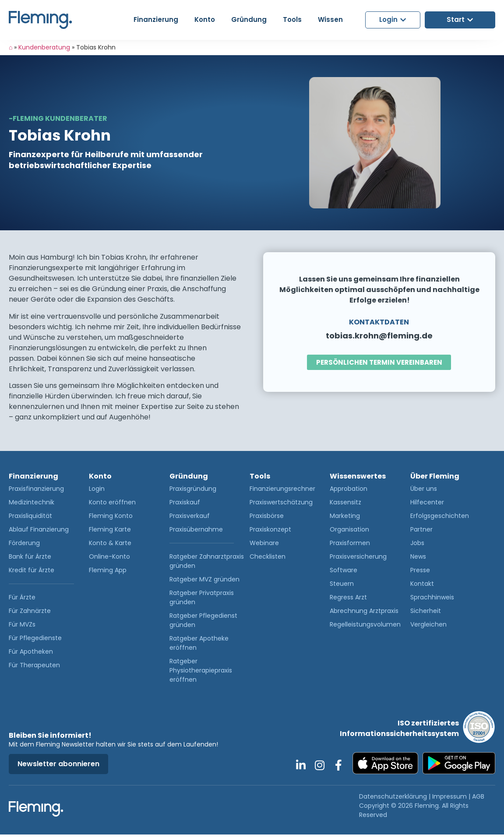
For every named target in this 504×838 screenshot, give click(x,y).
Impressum (449, 796)
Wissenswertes (358, 476)
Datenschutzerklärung (393, 796)
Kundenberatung (44, 47)
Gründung (189, 476)
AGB (478, 796)
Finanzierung (33, 476)
